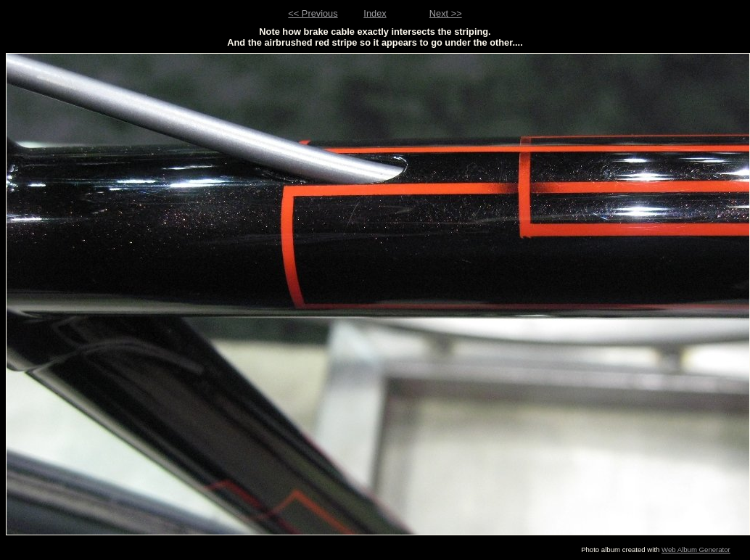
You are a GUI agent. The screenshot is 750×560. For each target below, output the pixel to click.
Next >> (446, 13)
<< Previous (313, 13)
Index (375, 13)
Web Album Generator (696, 549)
